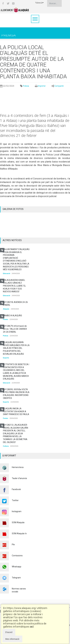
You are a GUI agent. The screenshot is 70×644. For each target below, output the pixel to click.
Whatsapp (17, 567)
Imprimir (42, 86)
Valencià (39, 3)
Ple (13, 545)
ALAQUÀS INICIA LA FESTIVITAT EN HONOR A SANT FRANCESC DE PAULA (16, 411)
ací (32, 627)
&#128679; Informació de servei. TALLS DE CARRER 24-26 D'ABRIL (15, 329)
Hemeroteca (18, 467)
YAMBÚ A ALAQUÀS (12, 316)
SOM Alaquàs (18, 522)
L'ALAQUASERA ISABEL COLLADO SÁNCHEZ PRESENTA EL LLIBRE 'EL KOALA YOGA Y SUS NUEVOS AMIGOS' (14, 286)
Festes (6, 319)
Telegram (16, 578)
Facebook (16, 489)
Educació (7, 273)
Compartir (59, 86)
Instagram (17, 511)
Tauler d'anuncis (19, 478)
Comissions (17, 556)
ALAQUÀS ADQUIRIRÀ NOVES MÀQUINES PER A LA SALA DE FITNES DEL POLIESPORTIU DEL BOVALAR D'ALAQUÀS (16, 348)
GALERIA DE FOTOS (13, 209)
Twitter (15, 500)
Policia (26, 86)
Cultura (6, 446)
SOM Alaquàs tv (19, 533)
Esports (6, 358)
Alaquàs (6, 309)
